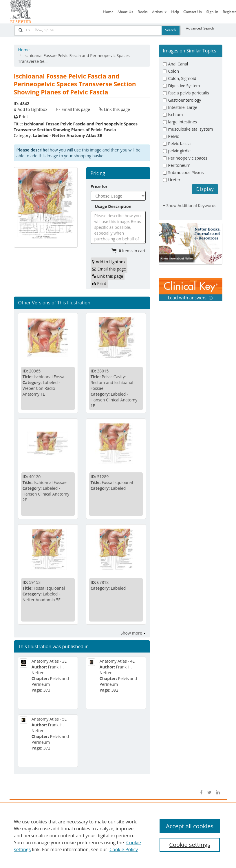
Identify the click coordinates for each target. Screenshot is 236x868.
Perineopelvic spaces (188, 158)
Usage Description (113, 206)
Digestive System (184, 86)
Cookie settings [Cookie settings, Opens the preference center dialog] (190, 845)
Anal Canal (178, 64)
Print (24, 117)
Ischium (176, 115)
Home (108, 12)
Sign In (212, 12)
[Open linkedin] (217, 793)
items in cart (132, 251)
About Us (125, 12)
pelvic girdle (180, 151)
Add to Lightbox (33, 109)
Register (229, 12)
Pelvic (174, 136)
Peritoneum (179, 165)
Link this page (117, 109)
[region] (118, 835)
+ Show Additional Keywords (190, 205)
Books (143, 12)
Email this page (76, 109)
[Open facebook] (201, 793)
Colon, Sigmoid (182, 78)
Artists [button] (159, 12)
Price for (99, 186)
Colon (174, 71)
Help (175, 12)
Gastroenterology (185, 100)
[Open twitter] (209, 793)
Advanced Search (200, 29)
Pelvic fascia (180, 144)
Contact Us (193, 12)
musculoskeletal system (191, 129)
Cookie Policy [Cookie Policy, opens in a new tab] (124, 849)
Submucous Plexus (186, 172)
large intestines (183, 122)
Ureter (174, 180)
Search (171, 30)
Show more (131, 633)
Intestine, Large (183, 107)
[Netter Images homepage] (21, 12)
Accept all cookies (190, 826)
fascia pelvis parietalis (189, 93)
